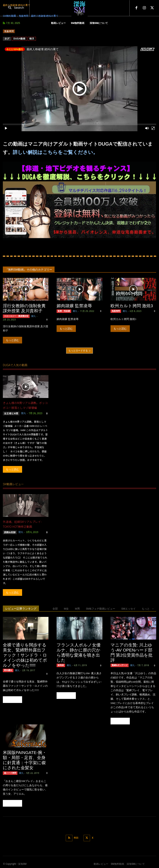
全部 (55, 609)
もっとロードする (79, 350)
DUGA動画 (19, 39)
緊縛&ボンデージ (120, 665)
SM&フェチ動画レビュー (101, 609)
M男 (77, 609)
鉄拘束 (61, 665)
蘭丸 (33, 316)
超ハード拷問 (10, 773)
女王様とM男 (11, 413)
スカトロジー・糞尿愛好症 (16, 316)
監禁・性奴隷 (64, 311)
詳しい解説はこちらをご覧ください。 (55, 152)
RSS (76, 838)
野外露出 (8, 670)
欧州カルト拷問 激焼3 (132, 306)
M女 (66, 609)
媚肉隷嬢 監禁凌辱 (74, 306)
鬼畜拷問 (9, 31)
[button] (15, 8)
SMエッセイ (128, 609)
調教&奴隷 (10, 532)
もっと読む (12, 340)
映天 (32, 39)
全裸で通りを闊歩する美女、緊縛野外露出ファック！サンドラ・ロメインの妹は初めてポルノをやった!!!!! (25, 655)
